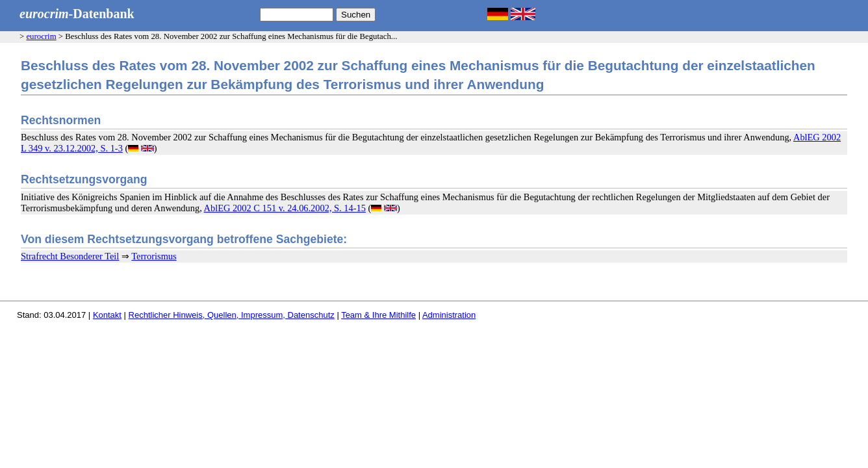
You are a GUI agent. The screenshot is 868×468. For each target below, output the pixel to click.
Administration (449, 315)
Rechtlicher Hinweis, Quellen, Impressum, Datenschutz (232, 315)
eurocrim (41, 36)
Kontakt (107, 315)
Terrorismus (154, 256)
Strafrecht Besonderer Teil (70, 256)
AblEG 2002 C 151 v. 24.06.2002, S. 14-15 (285, 208)
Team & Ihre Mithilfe (378, 315)
